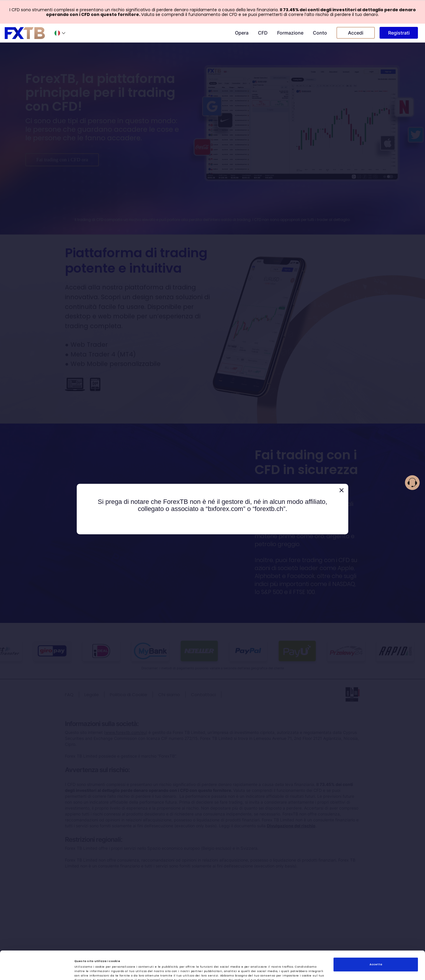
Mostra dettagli (264, 970)
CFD (263, 33)
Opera (242, 33)
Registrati (399, 33)
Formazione (290, 33)
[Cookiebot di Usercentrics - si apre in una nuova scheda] (38, 970)
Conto (320, 33)
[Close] (341, 490)
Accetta (376, 936)
